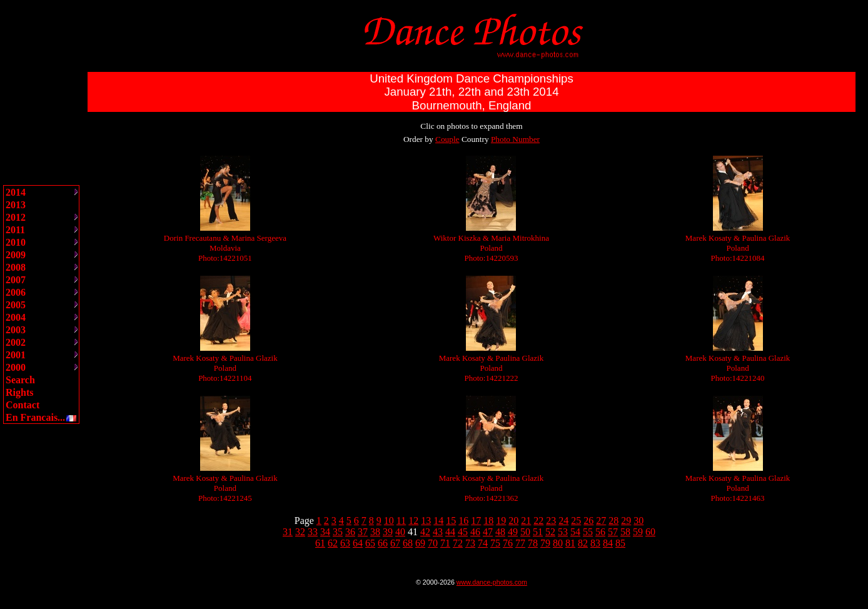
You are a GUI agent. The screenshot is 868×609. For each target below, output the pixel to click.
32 (300, 532)
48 (500, 532)
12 (413, 521)
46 (475, 532)
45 (463, 532)
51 (538, 532)
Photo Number (515, 139)
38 (375, 532)
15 (451, 521)
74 (483, 543)
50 (525, 532)
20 (513, 521)
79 (545, 543)
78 (533, 543)
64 (358, 543)
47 (488, 532)
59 (638, 532)
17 (476, 521)
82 (583, 543)
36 (350, 532)
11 (401, 521)
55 (588, 532)
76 (508, 543)
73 (470, 543)
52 (550, 532)
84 (608, 543)
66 (383, 543)
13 (426, 521)
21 (526, 521)
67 (395, 543)
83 (595, 543)
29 (626, 521)
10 (389, 521)
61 (320, 543)
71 (445, 543)
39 (388, 532)
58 (625, 532)
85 (620, 543)
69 (420, 543)
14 (438, 521)
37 (363, 532)
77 (520, 543)
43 (438, 532)
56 (600, 532)
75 (495, 543)
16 (463, 521)
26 (588, 521)
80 (558, 543)
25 (576, 521)
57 (613, 532)
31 (288, 532)
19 (501, 521)
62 (333, 543)
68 (408, 543)
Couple (447, 139)
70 (433, 543)
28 (613, 521)
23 (551, 521)
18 (488, 521)
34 (325, 532)
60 (650, 532)
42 (425, 532)
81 (570, 543)
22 (538, 521)
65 (370, 543)
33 (313, 532)
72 (458, 543)
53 (563, 532)
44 (450, 532)
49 (513, 532)
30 (638, 521)
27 (601, 521)
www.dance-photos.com (492, 582)
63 (345, 543)
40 (400, 532)
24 (563, 521)
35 (338, 532)
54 (575, 532)
